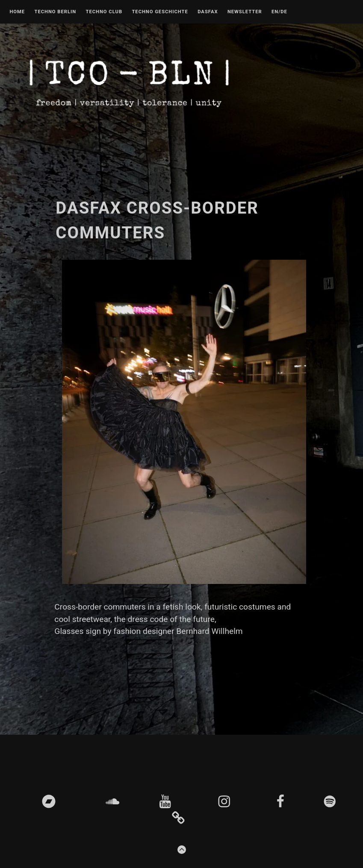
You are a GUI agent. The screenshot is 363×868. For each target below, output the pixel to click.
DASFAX (208, 12)
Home (17, 12)
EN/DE (279, 12)
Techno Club (104, 12)
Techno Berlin (55, 12)
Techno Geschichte (160, 12)
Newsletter (245, 12)
